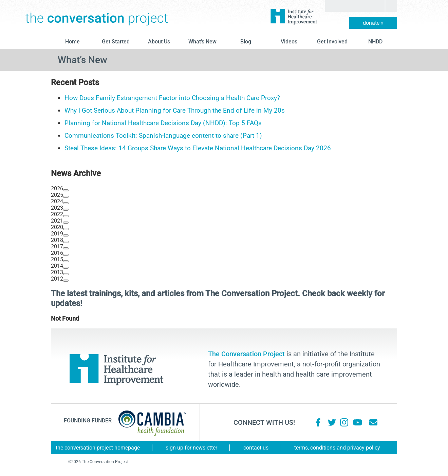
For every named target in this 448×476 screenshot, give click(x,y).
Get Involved (332, 42)
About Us (159, 42)
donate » (373, 23)
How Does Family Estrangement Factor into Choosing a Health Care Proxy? (172, 98)
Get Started (116, 42)
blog (246, 42)
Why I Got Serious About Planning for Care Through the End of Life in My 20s (175, 110)
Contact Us (256, 448)
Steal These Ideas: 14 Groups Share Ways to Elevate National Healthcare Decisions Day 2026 (198, 148)
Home (72, 42)
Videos (289, 42)
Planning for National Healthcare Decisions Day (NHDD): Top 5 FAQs (163, 123)
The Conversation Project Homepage (98, 448)
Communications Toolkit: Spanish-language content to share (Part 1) (163, 136)
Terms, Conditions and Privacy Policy (337, 448)
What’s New (202, 42)
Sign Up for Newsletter (191, 448)
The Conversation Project (97, 17)
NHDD (375, 42)
